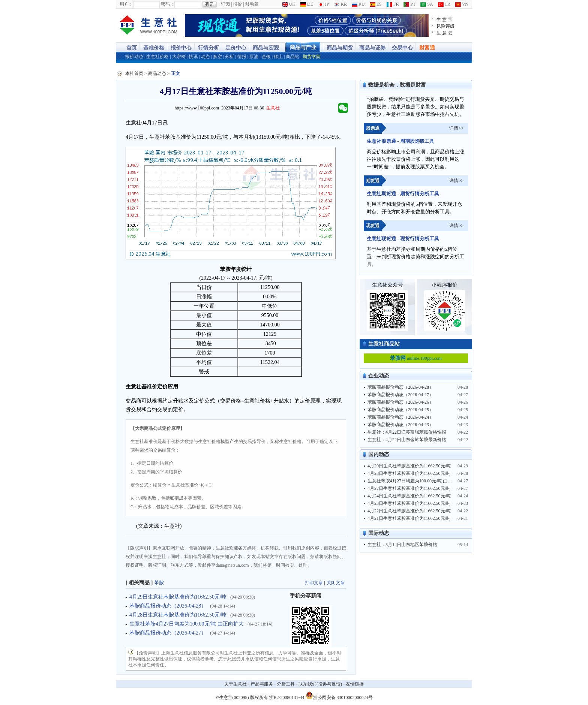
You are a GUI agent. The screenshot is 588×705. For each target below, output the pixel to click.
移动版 (252, 4)
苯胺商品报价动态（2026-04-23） (400, 425)
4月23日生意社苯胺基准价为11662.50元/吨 (409, 503)
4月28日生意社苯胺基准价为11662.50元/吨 (178, 615)
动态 (205, 57)
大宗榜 (179, 57)
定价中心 (236, 48)
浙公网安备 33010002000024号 (339, 695)
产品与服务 (262, 684)
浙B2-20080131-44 (287, 698)
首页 (132, 48)
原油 (254, 57)
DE (307, 4)
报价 (237, 4)
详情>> (456, 128)
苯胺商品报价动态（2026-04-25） (400, 410)
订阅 (225, 4)
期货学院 (312, 57)
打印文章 (314, 583)
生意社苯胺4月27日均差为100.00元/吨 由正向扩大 (187, 624)
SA (427, 4)
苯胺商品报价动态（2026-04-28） (168, 606)
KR (340, 4)
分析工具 (286, 684)
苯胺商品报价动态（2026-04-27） (168, 633)
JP (323, 4)
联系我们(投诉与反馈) (320, 684)
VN (462, 4)
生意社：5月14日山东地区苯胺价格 (402, 545)
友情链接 (355, 684)
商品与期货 (340, 48)
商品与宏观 (266, 48)
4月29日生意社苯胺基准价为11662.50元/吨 (178, 597)
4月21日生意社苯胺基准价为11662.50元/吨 (409, 518)
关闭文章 (336, 583)
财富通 (427, 48)
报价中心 (181, 48)
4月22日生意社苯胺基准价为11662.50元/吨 (409, 511)
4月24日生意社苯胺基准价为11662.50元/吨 (409, 496)
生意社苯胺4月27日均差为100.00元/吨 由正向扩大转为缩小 (425, 481)
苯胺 (159, 583)
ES (376, 4)
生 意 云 (445, 33)
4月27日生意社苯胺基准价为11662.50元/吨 (409, 488)
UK (289, 4)
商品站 (292, 57)
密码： (168, 4)
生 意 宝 (445, 19)
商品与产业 (303, 47)
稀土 (278, 57)
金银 (266, 57)
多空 (217, 57)
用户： (126, 4)
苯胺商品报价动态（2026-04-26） (400, 402)
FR (393, 4)
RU (358, 4)
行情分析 (208, 48)
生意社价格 (157, 57)
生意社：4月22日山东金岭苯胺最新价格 (407, 440)
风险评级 (445, 26)
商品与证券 (372, 48)
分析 (229, 57)
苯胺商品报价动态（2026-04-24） (400, 417)
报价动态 (134, 57)
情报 (242, 57)
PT (409, 4)
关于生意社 (235, 684)
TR (444, 4)
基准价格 (154, 48)
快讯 (193, 57)
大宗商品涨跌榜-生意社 (149, 25)
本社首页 (134, 73)
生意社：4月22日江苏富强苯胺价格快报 (407, 432)
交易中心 (402, 48)
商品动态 (157, 73)
